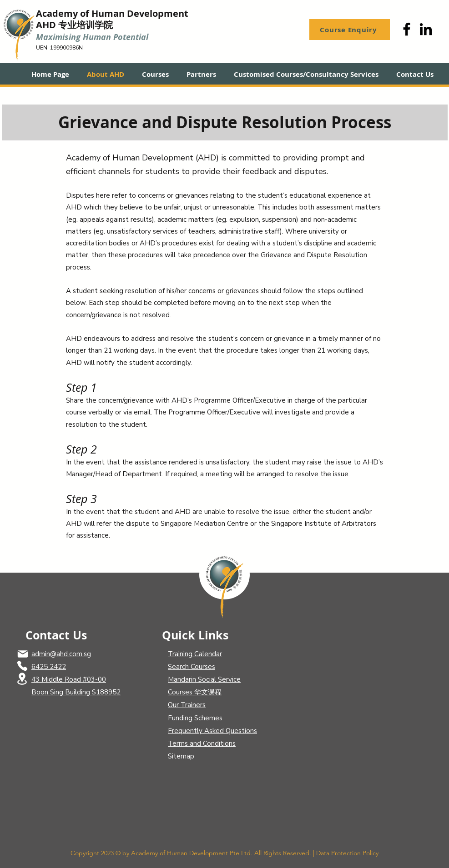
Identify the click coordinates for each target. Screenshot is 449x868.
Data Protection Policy (347, 853)
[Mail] (23, 654)
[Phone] (22, 666)
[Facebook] (407, 29)
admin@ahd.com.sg (61, 654)
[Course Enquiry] (350, 30)
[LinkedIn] (426, 29)
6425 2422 (49, 667)
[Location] (22, 679)
